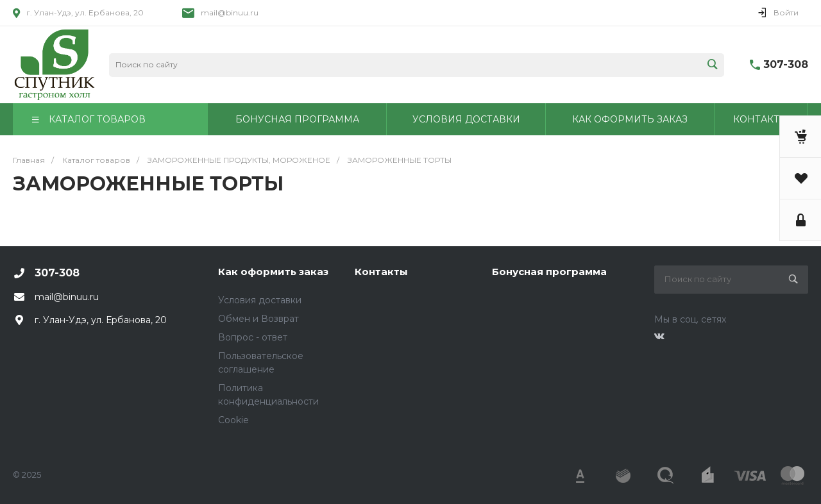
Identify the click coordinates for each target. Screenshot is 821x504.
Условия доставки (260, 300)
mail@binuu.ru (230, 13)
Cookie (233, 420)
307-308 (786, 64)
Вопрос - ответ (253, 337)
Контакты (381, 272)
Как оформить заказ (273, 272)
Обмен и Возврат (258, 319)
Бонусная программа (549, 272)
